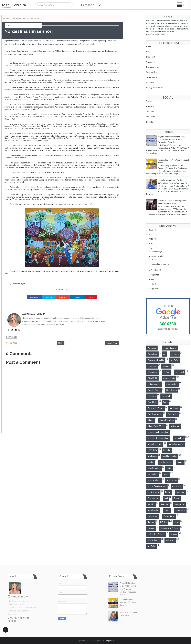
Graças (154, 259)
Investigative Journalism (158, 438)
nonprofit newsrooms (157, 486)
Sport (167, 510)
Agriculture (152, 354)
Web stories (151, 72)
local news (152, 456)
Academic (150, 82)
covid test (180, 372)
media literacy (165, 462)
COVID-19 (152, 378)
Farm (165, 402)
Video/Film (151, 62)
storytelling (180, 510)
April (153, 289)
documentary (172, 384)
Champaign (153, 372)
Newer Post (11, 343)
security (151, 504)
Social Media (152, 77)
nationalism (153, 474)
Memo (180, 462)
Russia (177, 498)
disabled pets (169, 378)
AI (164, 354)
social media (153, 510)
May (153, 284)
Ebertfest (152, 396)
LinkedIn (150, 122)
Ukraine (151, 528)
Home (6, 18)
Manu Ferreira (14, 5)
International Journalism (158, 432)
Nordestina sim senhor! (26, 18)
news (166, 474)
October (155, 270)
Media (151, 462)
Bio (148, 52)
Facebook (150, 106)
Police (168, 492)
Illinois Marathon (167, 420)
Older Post (112, 343)
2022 (151, 235)
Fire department (155, 414)
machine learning (170, 456)
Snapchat (165, 504)
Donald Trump (154, 390)
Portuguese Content (155, 88)
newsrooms (172, 480)
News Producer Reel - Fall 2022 (171, 180)
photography (153, 492)
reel (166, 498)
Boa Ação (174, 360)
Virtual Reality (154, 540)
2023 (151, 230)
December (155, 252)
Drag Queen (172, 390)
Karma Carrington (176, 444)
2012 (151, 239)
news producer (154, 480)
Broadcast (151, 57)
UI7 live (163, 522)
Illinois (151, 420)
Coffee (166, 372)
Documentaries (153, 67)
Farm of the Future (156, 408)
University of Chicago (170, 528)
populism (180, 492)
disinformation (154, 384)
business (166, 366)
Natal (169, 468)
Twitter (149, 101)
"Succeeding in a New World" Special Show (128, 602)
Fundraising (173, 414)
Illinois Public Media (156, 426)
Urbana (174, 534)
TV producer (169, 516)
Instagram (151, 117)
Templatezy (110, 640)
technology (153, 516)
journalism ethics (155, 444)
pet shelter (177, 486)
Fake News (152, 402)
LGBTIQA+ (152, 450)
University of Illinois (156, 534)
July (153, 279)
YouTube (150, 112)
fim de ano (174, 408)
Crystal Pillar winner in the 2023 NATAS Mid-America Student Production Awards (172, 139)
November (155, 256)
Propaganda (153, 498)
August (154, 275)
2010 (151, 248)
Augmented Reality (156, 360)
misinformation (154, 468)
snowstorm (180, 504)
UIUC (176, 522)
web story (170, 540)
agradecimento (170, 348)
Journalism (179, 438)
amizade (175, 354)
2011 (151, 244)
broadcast (152, 366)
